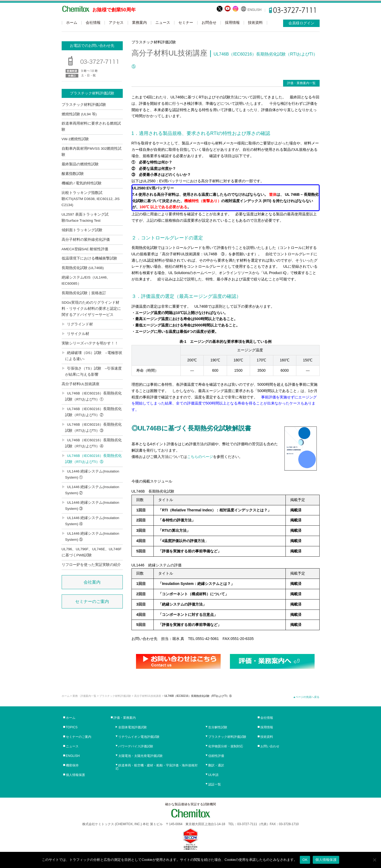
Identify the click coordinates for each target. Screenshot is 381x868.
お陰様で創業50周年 (114, 10)
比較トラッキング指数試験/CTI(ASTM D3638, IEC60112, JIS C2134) (91, 199)
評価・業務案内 (125, 718)
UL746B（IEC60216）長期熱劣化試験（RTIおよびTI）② (93, 412)
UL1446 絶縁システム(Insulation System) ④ (92, 521)
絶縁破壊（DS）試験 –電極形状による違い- (94, 356)
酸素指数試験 (73, 174)
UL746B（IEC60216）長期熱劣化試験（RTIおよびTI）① (93, 396)
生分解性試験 (218, 727)
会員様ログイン (301, 23)
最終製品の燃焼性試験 (80, 164)
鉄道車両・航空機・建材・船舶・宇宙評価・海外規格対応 (157, 767)
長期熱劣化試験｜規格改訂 (84, 293)
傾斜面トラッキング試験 (82, 230)
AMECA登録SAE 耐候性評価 (85, 249)
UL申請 (213, 775)
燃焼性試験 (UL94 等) (79, 114)
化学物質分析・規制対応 (226, 746)
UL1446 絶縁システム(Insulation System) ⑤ (92, 537)
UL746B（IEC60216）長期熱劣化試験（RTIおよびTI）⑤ (93, 459)
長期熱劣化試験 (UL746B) (83, 268)
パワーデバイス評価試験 (136, 746)
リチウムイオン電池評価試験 (139, 737)
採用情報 (232, 22)
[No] (374, 860)
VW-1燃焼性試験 (75, 139)
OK (305, 860)
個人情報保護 (75, 775)
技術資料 (255, 22)
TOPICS (72, 727)
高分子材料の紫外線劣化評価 (86, 240)
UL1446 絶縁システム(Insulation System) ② (92, 490)
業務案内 (139, 22)
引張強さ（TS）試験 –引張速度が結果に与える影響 (93, 371)
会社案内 (92, 582)
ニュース (163, 22)
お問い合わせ (270, 746)
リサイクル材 (78, 334)
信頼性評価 (216, 756)
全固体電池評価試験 (133, 727)
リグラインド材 (80, 324)
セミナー (186, 22)
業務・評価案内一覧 (84, 696)
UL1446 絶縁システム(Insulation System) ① (92, 474)
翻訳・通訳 (216, 765)
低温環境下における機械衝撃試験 (89, 258)
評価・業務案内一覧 (301, 83)
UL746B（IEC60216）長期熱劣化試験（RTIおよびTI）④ (93, 443)
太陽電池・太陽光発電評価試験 (140, 756)
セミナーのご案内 (92, 601)
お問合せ (209, 22)
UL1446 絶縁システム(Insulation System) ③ (92, 506)
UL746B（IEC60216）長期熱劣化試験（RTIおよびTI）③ (93, 428)
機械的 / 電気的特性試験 (82, 183)
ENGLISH (254, 10)
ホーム (72, 22)
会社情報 (93, 22)
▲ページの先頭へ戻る (306, 697)
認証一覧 (215, 784)
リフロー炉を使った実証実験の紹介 (91, 565)
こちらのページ (200, 457)
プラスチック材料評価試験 (84, 105)
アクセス (116, 22)
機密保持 (72, 765)
